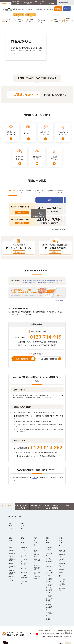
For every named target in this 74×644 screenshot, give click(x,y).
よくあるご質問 (48, 9)
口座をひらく (6, 21)
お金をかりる (23, 540)
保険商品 (36, 565)
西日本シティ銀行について (40, 3)
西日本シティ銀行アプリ (49, 550)
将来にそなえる (35, 542)
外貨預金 (11, 556)
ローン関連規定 (59, 300)
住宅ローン (24, 548)
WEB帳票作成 (38, 9)
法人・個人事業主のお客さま (17, 3)
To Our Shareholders (63, 3)
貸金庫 (61, 572)
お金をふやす (10, 540)
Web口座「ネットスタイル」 (12, 578)
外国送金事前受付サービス (62, 565)
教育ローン (24, 573)
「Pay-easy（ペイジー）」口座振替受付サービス (49, 598)
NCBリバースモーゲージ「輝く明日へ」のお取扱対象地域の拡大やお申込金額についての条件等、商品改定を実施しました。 (43, 281)
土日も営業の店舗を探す (49, 359)
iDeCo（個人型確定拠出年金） (12, 572)
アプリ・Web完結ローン (24, 577)
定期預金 (11, 551)
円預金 (10, 548)
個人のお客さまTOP (16, 517)
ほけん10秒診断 (37, 551)
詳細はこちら (22, 213)
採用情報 (52, 4)
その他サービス (61, 542)
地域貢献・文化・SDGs (29, 3)
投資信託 (11, 563)
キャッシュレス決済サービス (49, 580)
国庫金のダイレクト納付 (49, 614)
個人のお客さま (6, 4)
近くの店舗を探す (22, 359)
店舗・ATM (21, 9)
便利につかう (48, 540)
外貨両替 (61, 570)
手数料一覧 (29, 9)
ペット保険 (37, 572)
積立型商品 (12, 553)
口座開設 (58, 9)
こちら (11, 315)
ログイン (67, 9)
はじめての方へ (10, 527)
